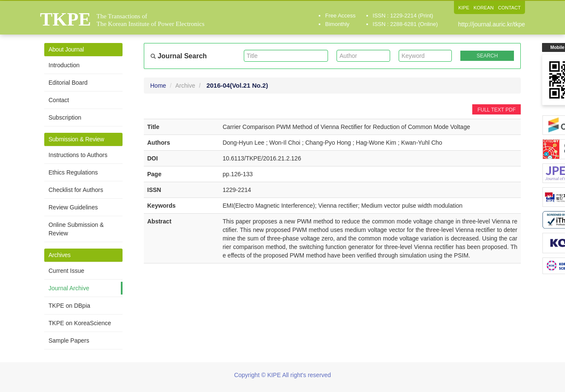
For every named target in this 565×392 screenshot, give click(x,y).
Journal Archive (69, 288)
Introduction (64, 65)
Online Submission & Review (76, 229)
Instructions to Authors (78, 155)
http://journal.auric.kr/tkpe (492, 24)
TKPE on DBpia (69, 306)
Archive (185, 86)
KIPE (461, 8)
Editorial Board (68, 83)
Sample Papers (69, 340)
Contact (59, 100)
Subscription (65, 117)
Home (158, 86)
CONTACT (509, 8)
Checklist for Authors (76, 190)
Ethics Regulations (73, 172)
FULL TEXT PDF (497, 110)
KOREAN (481, 8)
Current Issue (66, 271)
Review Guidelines (73, 207)
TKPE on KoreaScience (80, 323)
